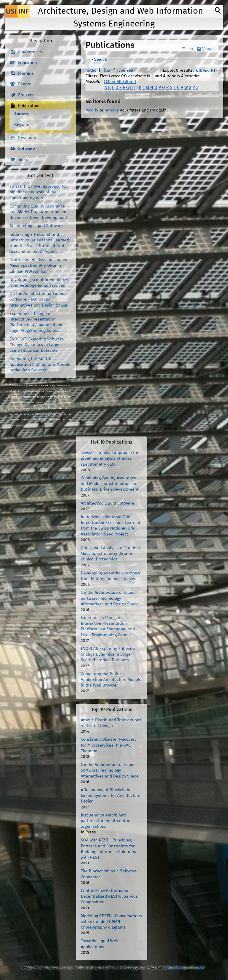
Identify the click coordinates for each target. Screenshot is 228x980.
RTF (214, 70)
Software (27, 149)
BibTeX (202, 70)
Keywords (23, 125)
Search (101, 59)
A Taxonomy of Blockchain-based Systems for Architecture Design (111, 796)
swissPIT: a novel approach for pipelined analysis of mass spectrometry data (38, 192)
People (25, 84)
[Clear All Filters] (120, 82)
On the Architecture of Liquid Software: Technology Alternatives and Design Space (38, 299)
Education (27, 63)
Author (92, 70)
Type (121, 70)
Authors (22, 114)
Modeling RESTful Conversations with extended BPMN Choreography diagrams (111, 922)
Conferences (30, 52)
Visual (206, 49)
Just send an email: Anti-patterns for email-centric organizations (105, 821)
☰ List (187, 49)
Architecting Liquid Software (36, 226)
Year (131, 70)
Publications (30, 106)
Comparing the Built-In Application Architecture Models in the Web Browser (40, 365)
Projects (26, 95)
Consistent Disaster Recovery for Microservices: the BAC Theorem (109, 745)
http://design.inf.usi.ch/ (185, 968)
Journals (26, 73)
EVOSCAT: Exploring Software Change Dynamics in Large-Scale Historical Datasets (37, 345)
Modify (92, 110)
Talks (23, 160)
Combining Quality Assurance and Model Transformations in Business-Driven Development (38, 212)
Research (27, 138)
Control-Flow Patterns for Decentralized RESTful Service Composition (109, 896)
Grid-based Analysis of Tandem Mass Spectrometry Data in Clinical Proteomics (39, 266)
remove (112, 110)
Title (106, 70)
